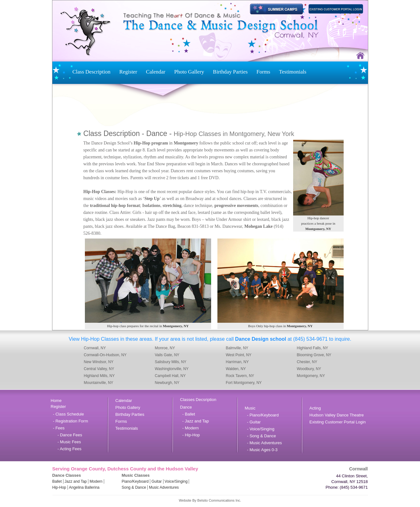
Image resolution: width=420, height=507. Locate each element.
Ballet (57, 481)
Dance (186, 407)
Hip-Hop (59, 487)
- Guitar (253, 422)
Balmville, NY (237, 348)
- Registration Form (69, 421)
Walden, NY (236, 369)
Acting (315, 408)
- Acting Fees (66, 449)
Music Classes (136, 475)
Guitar (157, 481)
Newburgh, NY (167, 383)
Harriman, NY (237, 362)
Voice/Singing (176, 481)
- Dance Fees (67, 435)
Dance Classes (67, 475)
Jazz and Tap (76, 481)
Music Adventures (164, 487)
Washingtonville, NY (172, 369)
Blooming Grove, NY (314, 355)
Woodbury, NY (309, 369)
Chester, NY (307, 362)
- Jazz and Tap (195, 421)
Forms (263, 72)
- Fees (58, 428)
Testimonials (293, 72)
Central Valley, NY (99, 369)
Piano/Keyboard (135, 481)
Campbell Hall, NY (170, 376)
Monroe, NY (165, 348)
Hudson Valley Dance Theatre (337, 415)
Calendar (156, 72)
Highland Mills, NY (99, 376)
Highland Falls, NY (313, 348)
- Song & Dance (260, 436)
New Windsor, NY (99, 362)
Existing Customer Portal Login (338, 422)
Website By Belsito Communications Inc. (210, 500)
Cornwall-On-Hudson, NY (105, 355)
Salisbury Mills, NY (171, 362)
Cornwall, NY (95, 348)
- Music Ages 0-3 (261, 450)
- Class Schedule (68, 414)
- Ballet (188, 414)
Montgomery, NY (311, 376)
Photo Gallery (189, 72)
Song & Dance (134, 487)
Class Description (92, 72)
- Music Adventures (263, 443)
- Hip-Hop (190, 435)
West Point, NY (239, 355)
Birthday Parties (230, 72)
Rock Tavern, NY (240, 376)
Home (56, 401)
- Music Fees (66, 442)
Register (128, 72)
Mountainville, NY (99, 383)
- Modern (189, 428)
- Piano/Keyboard (262, 415)
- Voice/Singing (260, 429)
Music (250, 408)
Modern (96, 481)
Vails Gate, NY (167, 355)
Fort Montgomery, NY (244, 383)
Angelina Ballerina (84, 487)
